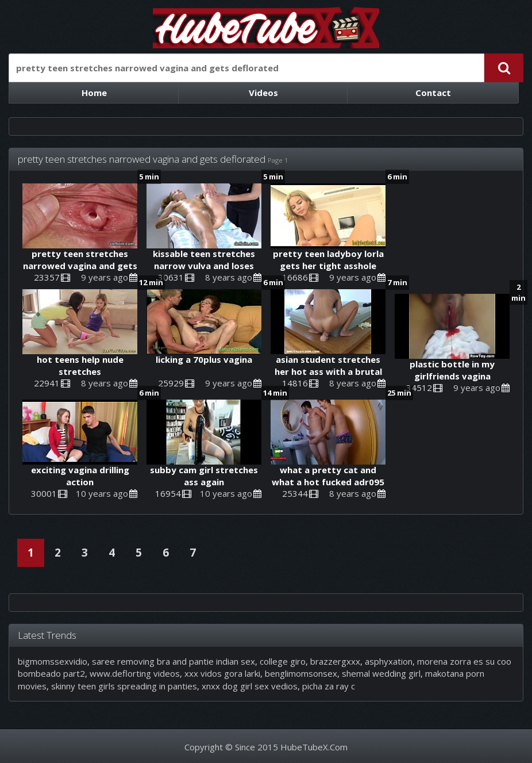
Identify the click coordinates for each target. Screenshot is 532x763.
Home (94, 93)
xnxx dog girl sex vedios (250, 686)
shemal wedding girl (381, 673)
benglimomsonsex (301, 673)
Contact (433, 93)
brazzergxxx (335, 661)
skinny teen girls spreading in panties (124, 686)
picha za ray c (329, 686)
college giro (283, 661)
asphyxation (389, 661)
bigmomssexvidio (53, 661)
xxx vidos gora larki (222, 673)
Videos (263, 93)
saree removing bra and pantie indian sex (174, 661)
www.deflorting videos (135, 673)
